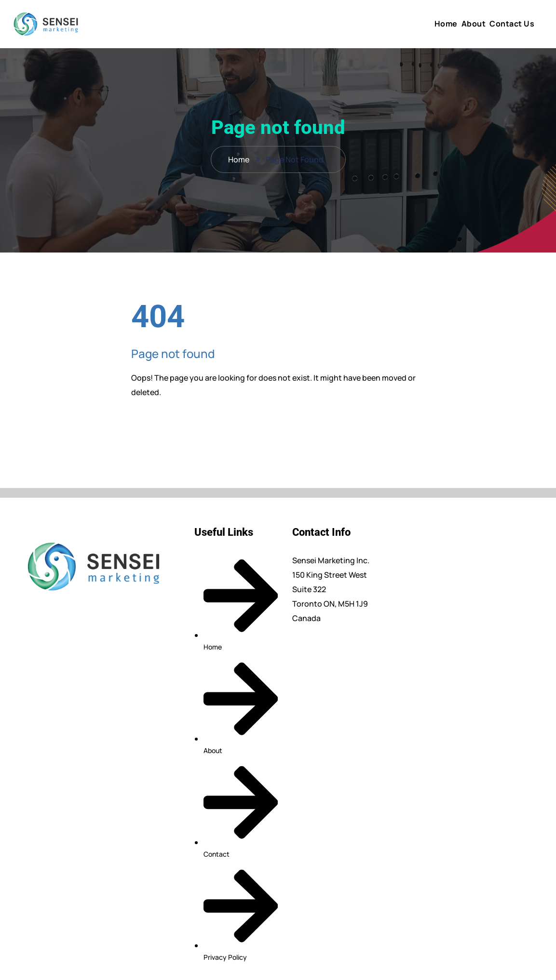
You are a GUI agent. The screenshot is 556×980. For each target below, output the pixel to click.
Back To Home (171, 422)
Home (446, 24)
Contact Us (512, 24)
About (474, 24)
